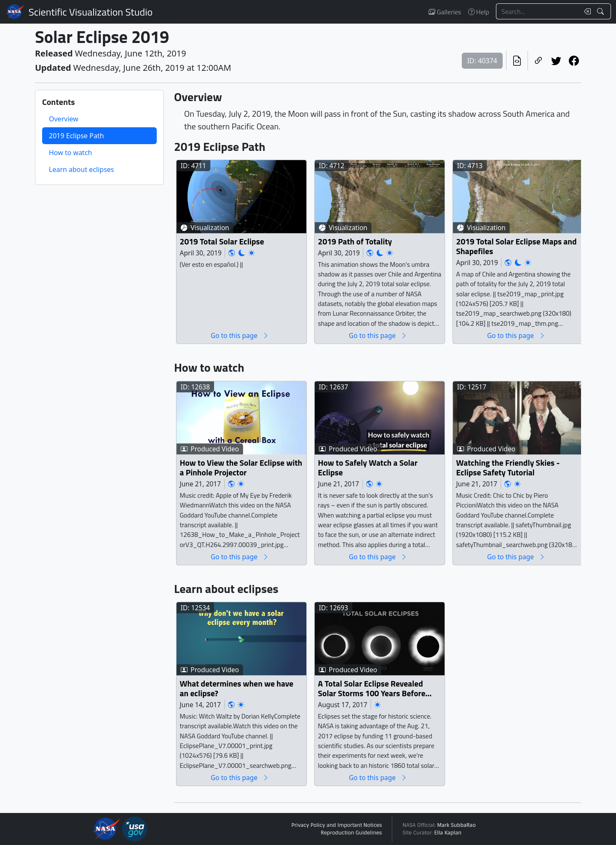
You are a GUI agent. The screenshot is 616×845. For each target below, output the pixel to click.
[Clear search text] (586, 11)
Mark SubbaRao (456, 825)
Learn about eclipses (82, 169)
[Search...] (538, 11)
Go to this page (240, 335)
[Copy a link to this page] (538, 61)
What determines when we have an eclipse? (237, 688)
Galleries (445, 12)
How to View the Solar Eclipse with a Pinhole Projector (241, 468)
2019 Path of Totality (355, 241)
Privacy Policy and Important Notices (336, 825)
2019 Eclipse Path (76, 136)
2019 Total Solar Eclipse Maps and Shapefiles (517, 246)
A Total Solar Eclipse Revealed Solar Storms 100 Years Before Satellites (372, 688)
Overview (64, 119)
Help (479, 12)
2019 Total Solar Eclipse (222, 241)
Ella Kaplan (448, 833)
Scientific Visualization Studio (91, 12)
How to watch (70, 153)
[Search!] (601, 11)
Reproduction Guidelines (351, 833)
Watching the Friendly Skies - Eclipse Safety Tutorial (508, 468)
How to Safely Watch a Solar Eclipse (368, 468)
